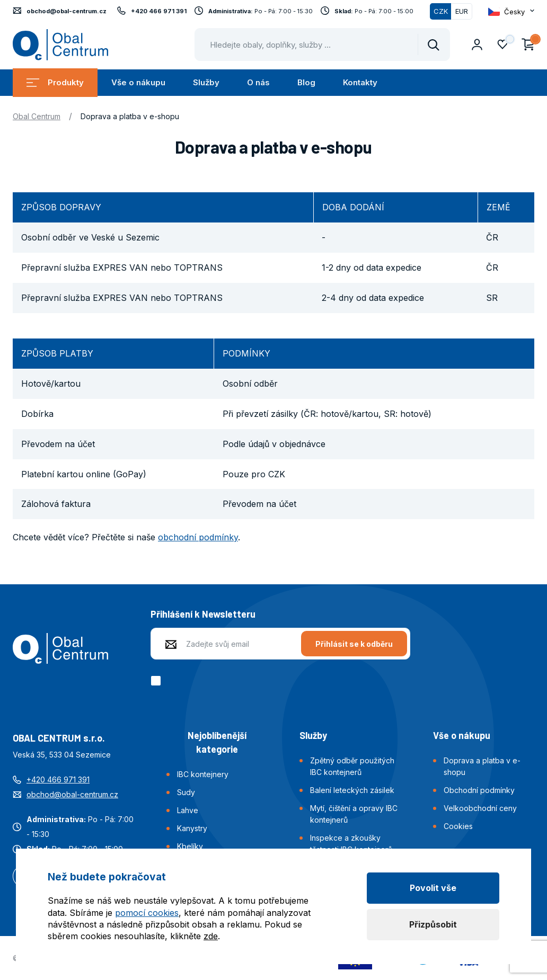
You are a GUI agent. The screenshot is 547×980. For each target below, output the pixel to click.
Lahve (188, 810)
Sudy (186, 792)
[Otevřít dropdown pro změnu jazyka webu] (511, 11)
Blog (306, 82)
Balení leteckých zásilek (352, 790)
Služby (206, 82)
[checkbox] (158, 681)
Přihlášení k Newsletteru (203, 614)
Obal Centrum (37, 116)
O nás (258, 82)
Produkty (55, 82)
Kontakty (360, 82)
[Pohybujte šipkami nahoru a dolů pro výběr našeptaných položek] (322, 44)
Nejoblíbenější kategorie (217, 742)
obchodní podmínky (198, 537)
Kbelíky (190, 846)
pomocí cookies (147, 913)
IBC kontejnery (203, 774)
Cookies (458, 826)
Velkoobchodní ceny (480, 808)
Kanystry (192, 828)
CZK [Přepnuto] (441, 11)
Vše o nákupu (138, 82)
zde (211, 936)
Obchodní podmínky (479, 790)
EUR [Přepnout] (462, 11)
